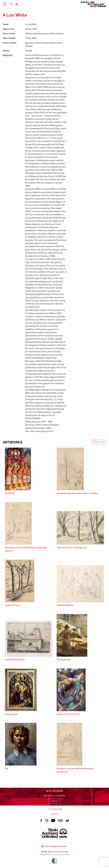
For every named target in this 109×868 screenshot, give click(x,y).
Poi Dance (10, 493)
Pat (7, 769)
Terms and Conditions (61, 854)
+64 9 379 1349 (54, 809)
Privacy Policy (45, 854)
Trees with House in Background (72, 548)
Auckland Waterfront (15, 660)
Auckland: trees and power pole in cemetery (77, 493)
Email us (54, 814)
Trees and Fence (13, 605)
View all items (99, 442)
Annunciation (11, 714)
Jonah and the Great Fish (68, 714)
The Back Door (64, 660)
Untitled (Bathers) (65, 605)
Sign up (54, 801)
